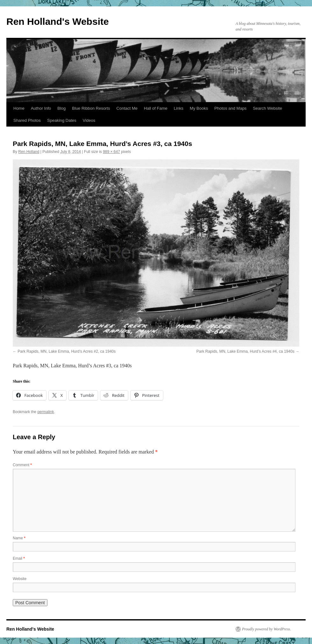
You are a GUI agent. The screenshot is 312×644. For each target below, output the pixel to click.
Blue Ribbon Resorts (91, 108)
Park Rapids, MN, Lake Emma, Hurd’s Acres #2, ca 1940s (67, 351)
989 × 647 (111, 152)
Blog (61, 108)
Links (179, 108)
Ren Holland (29, 152)
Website (20, 579)
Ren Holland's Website (58, 21)
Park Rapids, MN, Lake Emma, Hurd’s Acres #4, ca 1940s (245, 351)
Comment (22, 465)
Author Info (41, 108)
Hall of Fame (156, 108)
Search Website (267, 108)
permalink (46, 412)
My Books (199, 108)
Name (19, 538)
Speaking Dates (62, 120)
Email (19, 558)
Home (19, 108)
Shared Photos (27, 120)
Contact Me (127, 108)
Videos (89, 120)
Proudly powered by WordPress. (266, 629)
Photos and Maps (230, 108)
